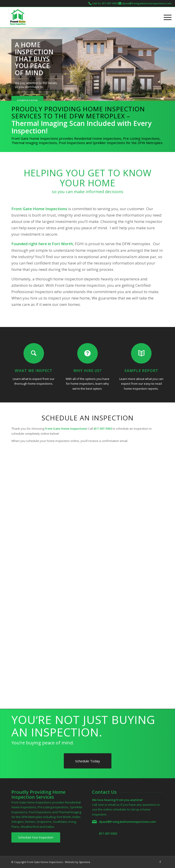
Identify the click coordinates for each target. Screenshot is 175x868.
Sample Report (141, 371)
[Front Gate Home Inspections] (18, 17)
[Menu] (165, 17)
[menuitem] (165, 17)
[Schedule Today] (88, 761)
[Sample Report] (141, 353)
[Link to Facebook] (160, 862)
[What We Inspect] (34, 353)
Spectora (85, 862)
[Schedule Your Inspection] (36, 837)
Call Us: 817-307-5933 (105, 3)
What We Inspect (34, 371)
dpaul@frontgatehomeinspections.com (147, 3)
